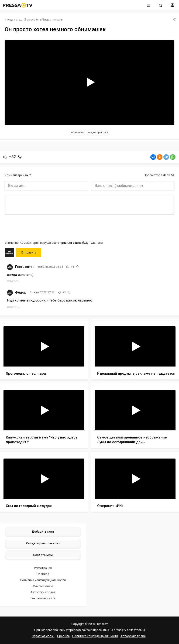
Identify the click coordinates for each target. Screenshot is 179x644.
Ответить (13, 281)
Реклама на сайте (43, 598)
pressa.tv (33, 20)
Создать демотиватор (43, 543)
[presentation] (40, 227)
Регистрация (43, 568)
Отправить (29, 252)
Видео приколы (53, 20)
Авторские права (43, 592)
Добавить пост (43, 531)
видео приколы (98, 132)
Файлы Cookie (43, 586)
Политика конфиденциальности (43, 580)
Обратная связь (43, 636)
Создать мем (43, 555)
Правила (43, 574)
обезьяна (77, 132)
